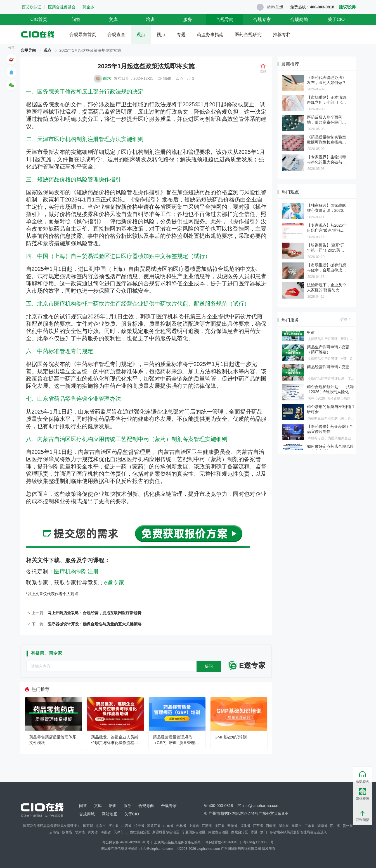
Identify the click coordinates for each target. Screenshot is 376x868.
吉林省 (181, 826)
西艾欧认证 (32, 7)
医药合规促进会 (62, 7)
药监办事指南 (210, 35)
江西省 (258, 826)
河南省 (271, 826)
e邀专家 (114, 583)
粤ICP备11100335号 (258, 842)
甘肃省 (80, 832)
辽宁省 (139, 826)
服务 (188, 19)
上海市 (194, 826)
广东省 (309, 826)
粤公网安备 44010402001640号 (126, 842)
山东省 (168, 826)
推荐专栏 (282, 35)
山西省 (126, 826)
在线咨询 (363, 777)
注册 (279, 7)
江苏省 (207, 826)
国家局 (88, 826)
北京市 (101, 826)
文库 (113, 19)
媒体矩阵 (363, 794)
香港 (254, 832)
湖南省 (322, 826)
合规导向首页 (83, 35)
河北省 (113, 826)
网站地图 (110, 814)
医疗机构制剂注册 (76, 571)
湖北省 (284, 826)
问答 (76, 19)
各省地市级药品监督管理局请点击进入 (298, 832)
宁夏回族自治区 (194, 832)
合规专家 (262, 19)
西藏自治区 (240, 832)
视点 (161, 35)
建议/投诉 (347, 7)
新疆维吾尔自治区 (166, 832)
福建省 (245, 826)
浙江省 (219, 826)
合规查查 (116, 35)
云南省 (54, 832)
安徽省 (232, 826)
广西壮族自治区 (138, 832)
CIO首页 (39, 19)
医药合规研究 (248, 35)
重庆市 (297, 826)
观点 (141, 35)
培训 (150, 19)
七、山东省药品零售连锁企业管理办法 (74, 399)
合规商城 (299, 19)
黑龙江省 (154, 826)
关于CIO (336, 19)
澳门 (264, 832)
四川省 (335, 826)
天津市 (119, 832)
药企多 (88, 7)
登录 (270, 7)
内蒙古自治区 (218, 832)
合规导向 (225, 19)
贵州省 (348, 826)
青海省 (93, 832)
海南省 (106, 832)
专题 (181, 35)
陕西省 (67, 832)
